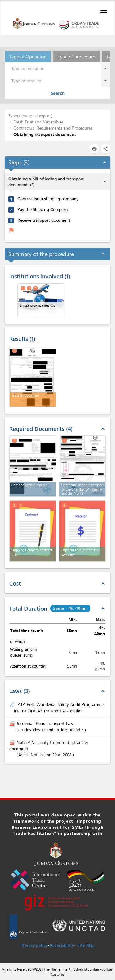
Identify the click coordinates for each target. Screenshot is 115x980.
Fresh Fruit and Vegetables (38, 122)
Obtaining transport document (45, 134)
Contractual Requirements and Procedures (53, 128)
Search (58, 93)
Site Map (86, 945)
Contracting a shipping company (48, 199)
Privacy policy (34, 945)
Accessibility (62, 945)
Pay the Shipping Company (43, 209)
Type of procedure (76, 57)
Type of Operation (28, 57)
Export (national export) (30, 116)
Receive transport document (44, 220)
